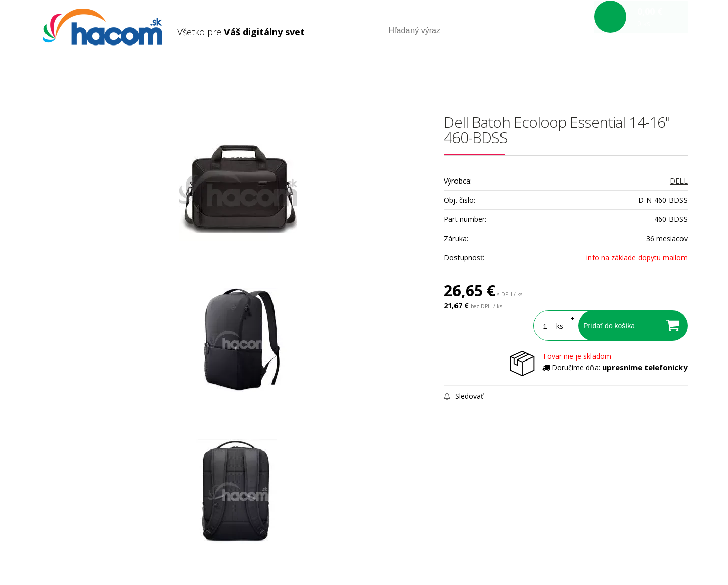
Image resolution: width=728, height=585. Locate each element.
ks (558, 326)
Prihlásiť (603, 75)
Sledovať (464, 396)
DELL (679, 181)
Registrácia (644, 75)
